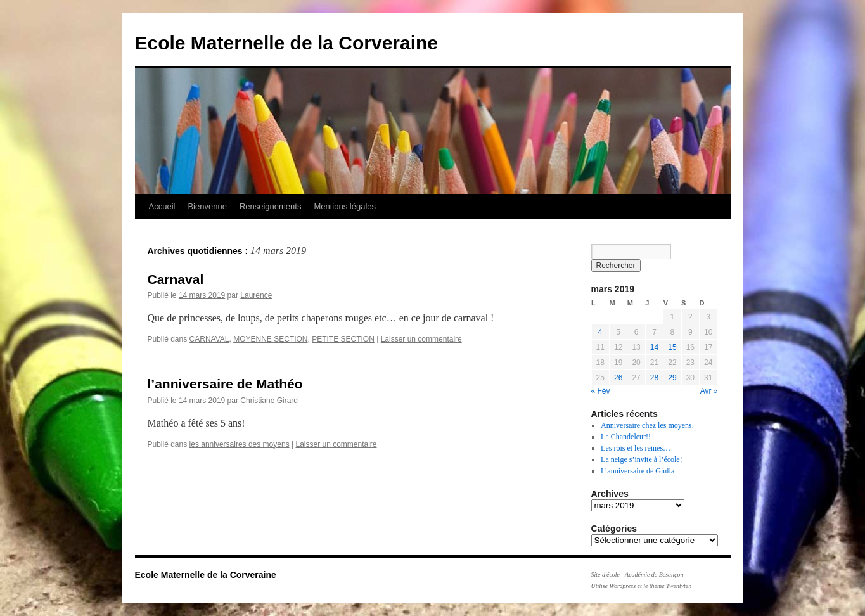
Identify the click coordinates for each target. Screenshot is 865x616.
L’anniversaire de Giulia (638, 471)
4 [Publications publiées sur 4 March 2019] (600, 332)
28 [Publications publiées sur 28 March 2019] (654, 378)
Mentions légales (345, 206)
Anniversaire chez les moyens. (647, 425)
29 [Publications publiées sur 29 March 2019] (672, 378)
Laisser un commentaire (421, 339)
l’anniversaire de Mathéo (225, 384)
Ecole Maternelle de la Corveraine (287, 43)
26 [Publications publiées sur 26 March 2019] (618, 378)
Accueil (162, 206)
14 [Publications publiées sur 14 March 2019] (654, 347)
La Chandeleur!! (626, 437)
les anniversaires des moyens (240, 444)
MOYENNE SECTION (270, 339)
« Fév (601, 391)
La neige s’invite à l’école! (642, 459)
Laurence (256, 295)
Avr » (709, 391)
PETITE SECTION (343, 339)
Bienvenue (207, 206)
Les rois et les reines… (636, 448)
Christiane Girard (269, 401)
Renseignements (271, 206)
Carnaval (176, 279)
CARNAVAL (209, 339)
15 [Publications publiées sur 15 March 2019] (672, 347)
